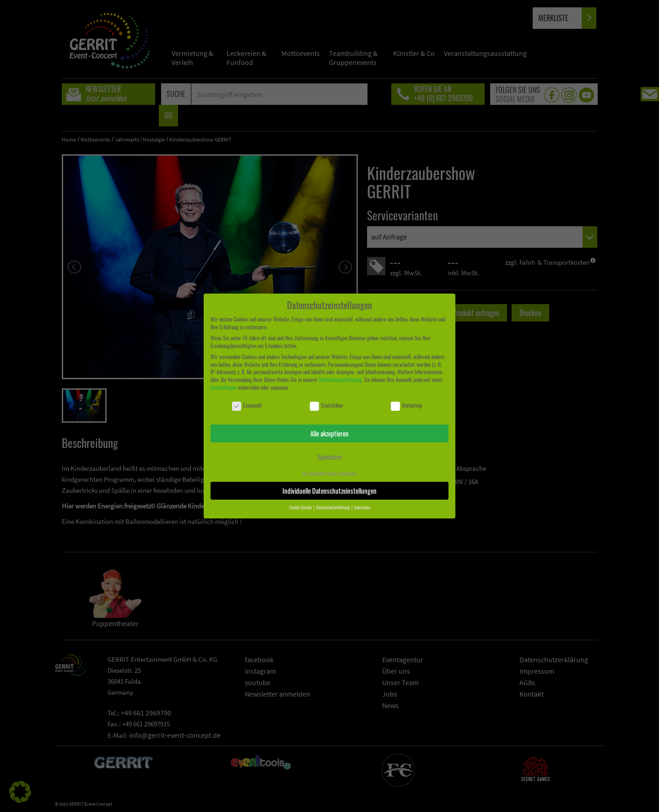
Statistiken (326, 406)
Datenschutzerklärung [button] (333, 507)
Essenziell (247, 406)
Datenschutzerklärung (340, 379)
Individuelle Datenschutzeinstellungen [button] (329, 490)
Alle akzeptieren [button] (329, 433)
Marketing (406, 406)
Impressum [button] (362, 507)
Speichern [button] (329, 457)
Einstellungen (224, 387)
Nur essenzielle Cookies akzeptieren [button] (329, 474)
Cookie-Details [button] (301, 507)
